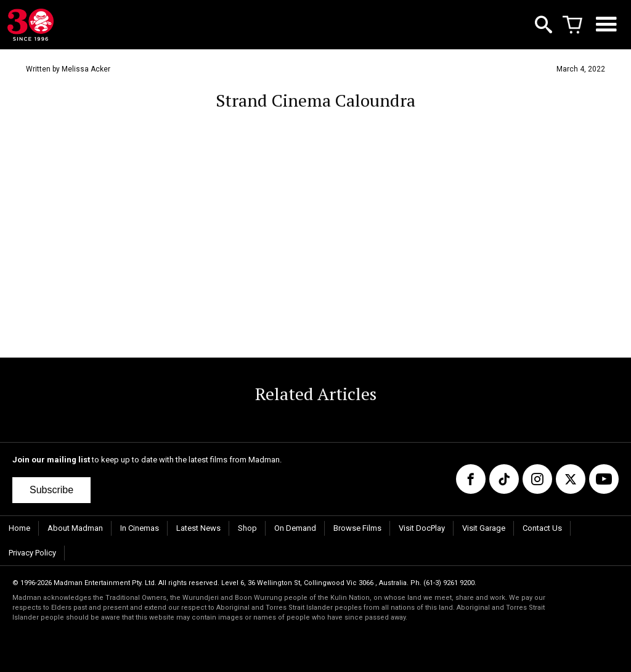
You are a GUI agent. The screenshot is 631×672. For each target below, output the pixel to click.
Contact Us (542, 528)
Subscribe (51, 490)
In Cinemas (140, 528)
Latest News (198, 528)
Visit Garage (484, 528)
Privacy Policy (32, 553)
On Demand (295, 528)
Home (19, 528)
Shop (247, 528)
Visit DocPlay (422, 528)
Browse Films (357, 528)
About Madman (75, 528)
